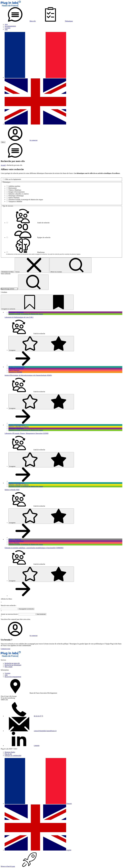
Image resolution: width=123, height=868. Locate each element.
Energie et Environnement (17, 192)
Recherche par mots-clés (12, 663)
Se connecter (19, 140)
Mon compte (9, 667)
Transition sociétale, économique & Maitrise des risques (26, 200)
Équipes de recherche (29, 237)
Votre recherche (6, 274)
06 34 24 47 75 (38, 716)
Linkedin (37, 746)
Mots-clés (18, 21)
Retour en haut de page (22, 866)
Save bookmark (41, 614)
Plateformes (27, 252)
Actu (6, 24)
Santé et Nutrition (14, 198)
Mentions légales (10, 752)
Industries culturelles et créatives (19, 194)
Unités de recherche (29, 223)
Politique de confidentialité (13, 756)
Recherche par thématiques (13, 665)
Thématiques (54, 21)
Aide (6, 30)
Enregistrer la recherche (37, 302)
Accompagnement (10, 26)
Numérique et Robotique (16, 196)
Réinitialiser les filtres (8, 272)
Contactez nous (5, 649)
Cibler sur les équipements (13, 179)
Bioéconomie (13, 188)
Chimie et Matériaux (15, 190)
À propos (7, 28)
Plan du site (8, 754)
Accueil (3, 165)
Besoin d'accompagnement (13, 677)
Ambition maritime (14, 186)
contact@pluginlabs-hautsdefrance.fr (45, 731)
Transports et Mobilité (15, 201)
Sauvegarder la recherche (26, 609)
